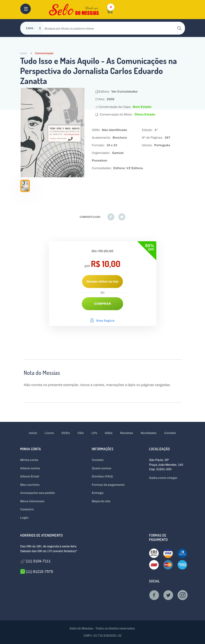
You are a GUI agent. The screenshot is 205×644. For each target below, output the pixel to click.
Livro (24, 53)
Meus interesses (32, 501)
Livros (49, 433)
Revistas (127, 433)
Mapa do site (101, 501)
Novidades (149, 433)
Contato (170, 433)
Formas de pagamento (108, 485)
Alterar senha (30, 468)
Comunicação (44, 53)
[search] (110, 28)
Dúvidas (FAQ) (103, 476)
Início (33, 433)
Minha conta (29, 460)
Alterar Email (30, 476)
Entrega (98, 493)
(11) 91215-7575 (37, 571)
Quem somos (102, 468)
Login (24, 518)
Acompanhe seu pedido (38, 493)
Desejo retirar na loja (102, 282)
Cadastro (27, 509)
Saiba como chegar (163, 478)
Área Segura (102, 321)
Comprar (102, 304)
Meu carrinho (30, 485)
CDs (81, 433)
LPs (94, 433)
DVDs (66, 433)
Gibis (109, 433)
